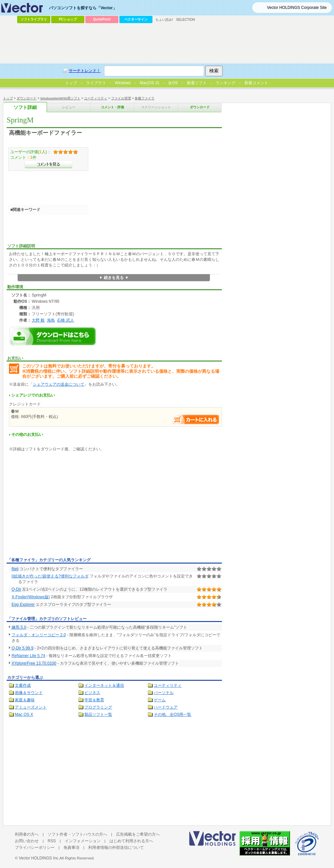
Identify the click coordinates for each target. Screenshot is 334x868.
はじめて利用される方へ (131, 841)
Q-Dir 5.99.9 (22, 648)
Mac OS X (24, 714)
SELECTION (186, 20)
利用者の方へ (27, 834)
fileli (15, 569)
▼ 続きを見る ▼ (114, 278)
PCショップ (68, 19)
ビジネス (92, 693)
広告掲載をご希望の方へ (138, 834)
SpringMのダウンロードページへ (53, 336)
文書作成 (23, 685)
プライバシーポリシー (35, 848)
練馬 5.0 (19, 627)
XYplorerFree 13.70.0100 (34, 663)
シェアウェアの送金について (59, 384)
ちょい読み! (164, 20)
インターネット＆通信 (104, 685)
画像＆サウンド (29, 693)
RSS (52, 841)
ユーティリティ (168, 685)
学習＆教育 (94, 700)
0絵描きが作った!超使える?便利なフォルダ (50, 576)
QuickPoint (102, 19)
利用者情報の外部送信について (116, 848)
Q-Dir (16, 589)
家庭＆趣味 (25, 700)
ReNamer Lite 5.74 (28, 656)
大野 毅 (38, 320)
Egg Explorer (23, 605)
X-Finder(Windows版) (31, 597)
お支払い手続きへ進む (196, 419)
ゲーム (160, 700)
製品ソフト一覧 (98, 714)
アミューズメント (31, 707)
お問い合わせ (27, 841)
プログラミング (98, 707)
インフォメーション (83, 841)
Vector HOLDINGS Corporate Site (297, 8)
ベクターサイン (136, 19)
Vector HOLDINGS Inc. (39, 858)
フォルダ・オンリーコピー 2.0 (39, 635)
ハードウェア (166, 707)
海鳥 (51, 320)
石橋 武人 (65, 320)
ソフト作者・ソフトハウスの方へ (77, 834)
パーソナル (164, 693)
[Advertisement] (62, 506)
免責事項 (71, 848)
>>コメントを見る (48, 164)
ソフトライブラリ (34, 19)
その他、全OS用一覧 (173, 714)
